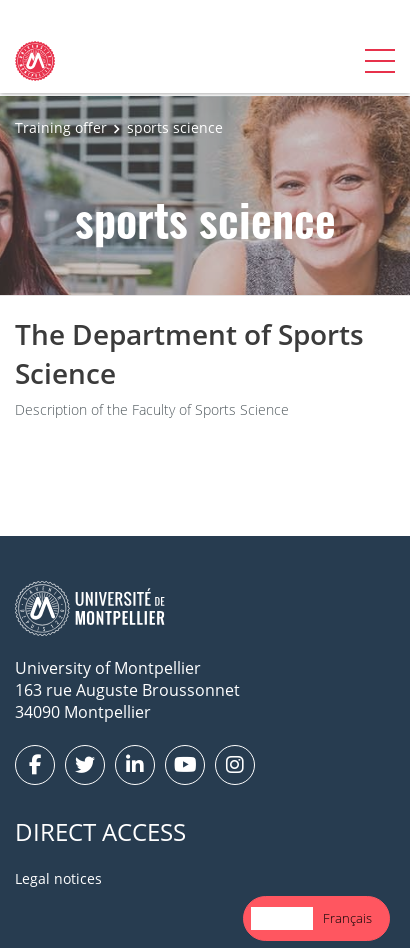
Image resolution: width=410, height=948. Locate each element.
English (282, 918)
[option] (347, 918)
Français (347, 918)
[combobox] (282, 918)
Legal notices (58, 878)
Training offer (61, 127)
